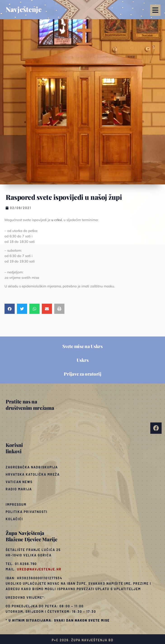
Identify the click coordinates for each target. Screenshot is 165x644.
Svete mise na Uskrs (82, 346)
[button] (155, 10)
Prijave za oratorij (82, 374)
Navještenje (24, 9)
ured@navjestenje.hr (39, 569)
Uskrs (83, 360)
